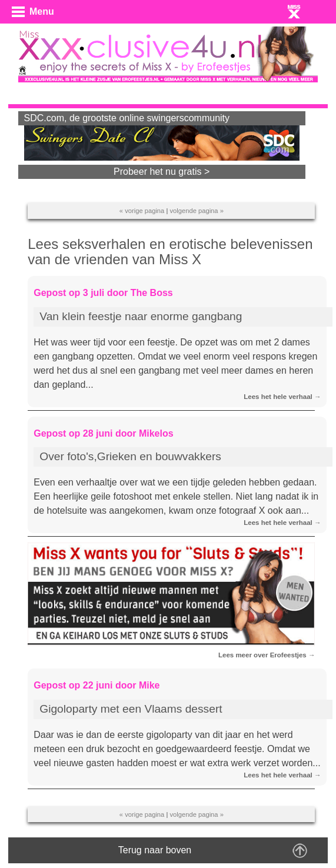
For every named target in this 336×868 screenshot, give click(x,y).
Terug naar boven (155, 850)
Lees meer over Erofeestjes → (267, 655)
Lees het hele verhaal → (282, 397)
